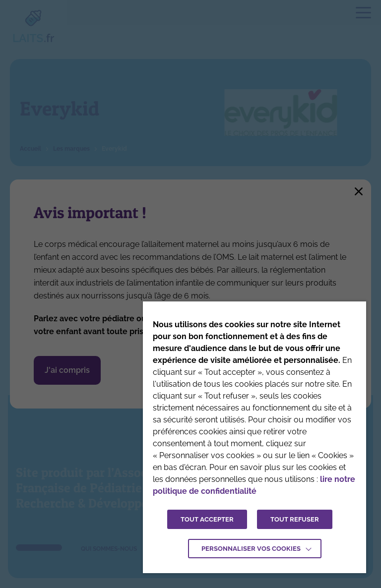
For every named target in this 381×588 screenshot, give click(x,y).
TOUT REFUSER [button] (295, 519)
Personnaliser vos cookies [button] (251, 549)
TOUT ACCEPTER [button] (207, 519)
